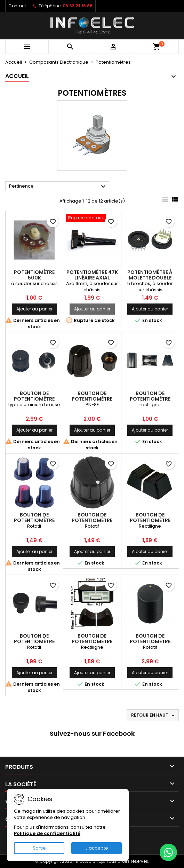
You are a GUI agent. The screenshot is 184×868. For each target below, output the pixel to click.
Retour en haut (153, 715)
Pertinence (58, 187)
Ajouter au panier (34, 309)
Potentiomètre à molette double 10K (150, 278)
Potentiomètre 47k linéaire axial (92, 275)
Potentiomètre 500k (34, 275)
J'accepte (97, 848)
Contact (17, 6)
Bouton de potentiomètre (34, 396)
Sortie (39, 848)
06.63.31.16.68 (78, 6)
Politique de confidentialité (47, 833)
